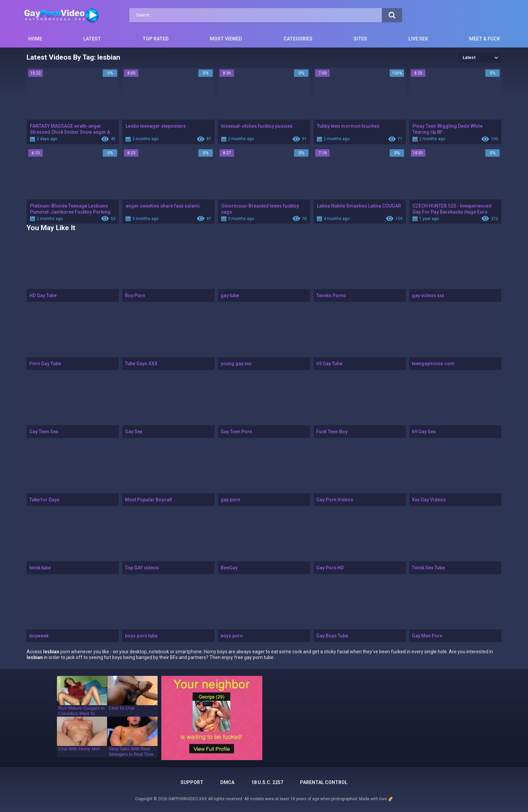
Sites (360, 39)
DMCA (227, 782)
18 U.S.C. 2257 (267, 782)
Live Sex (418, 39)
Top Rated (156, 39)
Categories (298, 39)
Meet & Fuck (485, 39)
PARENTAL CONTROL (324, 782)
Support (192, 782)
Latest (92, 39)
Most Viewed (226, 39)
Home (35, 39)
